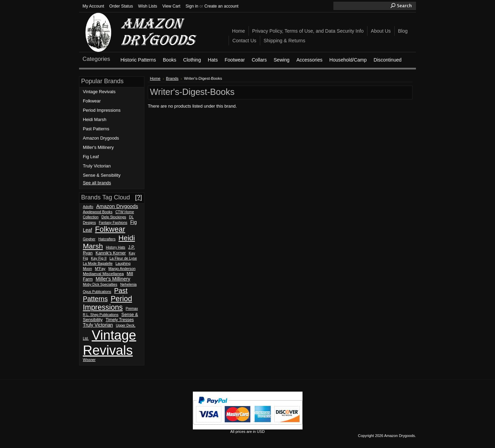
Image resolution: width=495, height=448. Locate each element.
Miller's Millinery (98, 147)
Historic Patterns (138, 60)
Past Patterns (96, 129)
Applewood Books (98, 212)
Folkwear (92, 101)
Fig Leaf (91, 157)
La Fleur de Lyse (123, 258)
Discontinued (388, 60)
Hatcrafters (107, 239)
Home (155, 78)
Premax (132, 309)
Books (170, 60)
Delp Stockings (114, 217)
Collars (259, 60)
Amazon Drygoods (101, 138)
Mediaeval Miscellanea (103, 274)
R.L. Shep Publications (101, 315)
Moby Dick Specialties (100, 285)
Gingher (89, 239)
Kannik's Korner (111, 253)
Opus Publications (97, 292)
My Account (93, 6)
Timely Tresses (120, 320)
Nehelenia (129, 284)
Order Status (121, 6)
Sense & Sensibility (102, 175)
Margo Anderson (122, 269)
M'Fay (100, 269)
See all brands (97, 183)
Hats (213, 60)
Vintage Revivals (99, 92)
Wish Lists (148, 6)
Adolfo (88, 207)
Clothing (192, 60)
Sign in (192, 6)
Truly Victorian (97, 166)
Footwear (235, 60)
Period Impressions (102, 110)
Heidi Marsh (95, 119)
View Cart (171, 6)
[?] (139, 197)
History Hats (115, 247)
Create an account (221, 6)
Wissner (89, 360)
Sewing (282, 60)
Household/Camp (348, 60)
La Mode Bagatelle (98, 264)
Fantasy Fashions (113, 223)
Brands (172, 78)
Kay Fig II (99, 258)
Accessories (309, 60)
